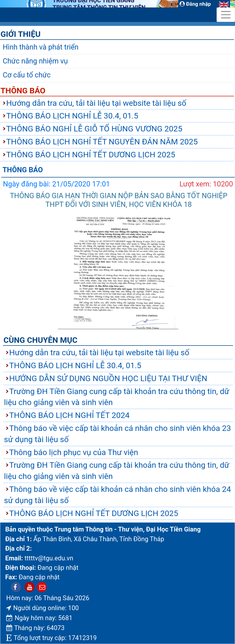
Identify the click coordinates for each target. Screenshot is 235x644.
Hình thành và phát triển (41, 47)
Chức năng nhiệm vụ (35, 61)
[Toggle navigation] (226, 15)
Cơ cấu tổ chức (27, 75)
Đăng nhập (195, 4)
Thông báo (23, 91)
